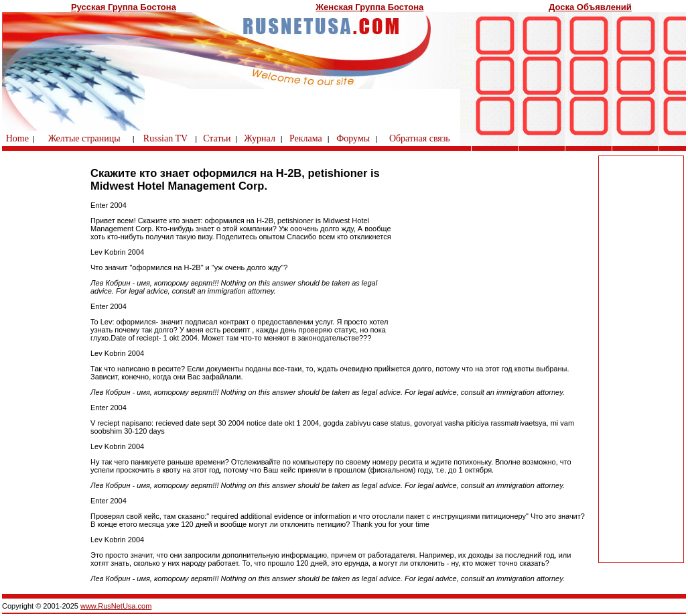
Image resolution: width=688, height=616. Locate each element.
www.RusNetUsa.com (116, 606)
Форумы (353, 138)
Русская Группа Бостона (124, 7)
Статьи (217, 138)
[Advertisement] (641, 359)
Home (17, 138)
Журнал (260, 138)
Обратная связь (420, 138)
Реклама (306, 138)
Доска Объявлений (590, 7)
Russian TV (165, 138)
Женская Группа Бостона (369, 7)
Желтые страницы (84, 138)
